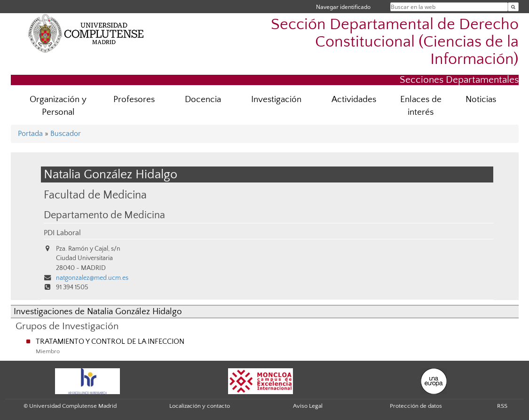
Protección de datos (416, 406)
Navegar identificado (343, 7)
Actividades (354, 99)
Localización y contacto (200, 406)
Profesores (134, 99)
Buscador (66, 134)
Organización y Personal (58, 106)
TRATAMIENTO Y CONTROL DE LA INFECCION (110, 341)
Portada (30, 134)
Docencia (203, 99)
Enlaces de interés (421, 106)
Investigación (276, 99)
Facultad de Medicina (95, 195)
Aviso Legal (308, 406)
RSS (502, 406)
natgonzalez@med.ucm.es (92, 278)
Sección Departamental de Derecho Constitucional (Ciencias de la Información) (395, 42)
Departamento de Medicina (104, 215)
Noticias (481, 99)
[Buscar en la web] (513, 7)
